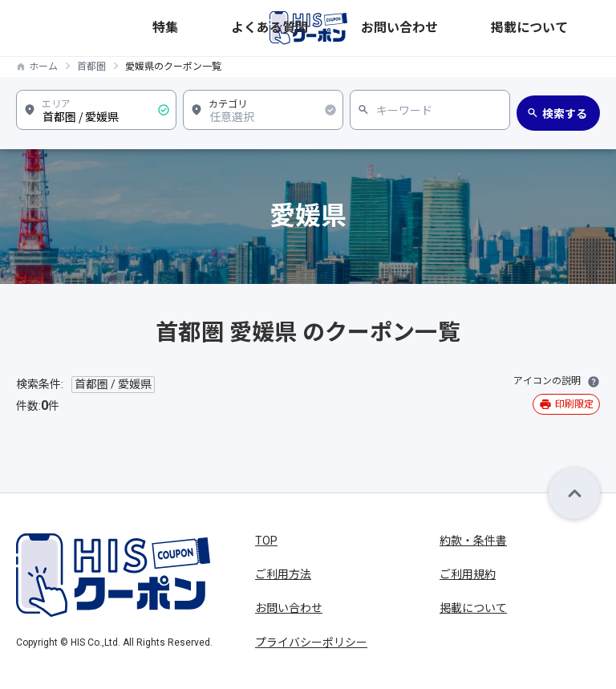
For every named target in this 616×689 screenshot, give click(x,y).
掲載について (569, 28)
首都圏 (91, 67)
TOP (266, 541)
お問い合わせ (498, 28)
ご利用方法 (283, 574)
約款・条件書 (473, 541)
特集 (378, 28)
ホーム (43, 67)
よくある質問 (428, 28)
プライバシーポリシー (311, 642)
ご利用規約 (468, 574)
